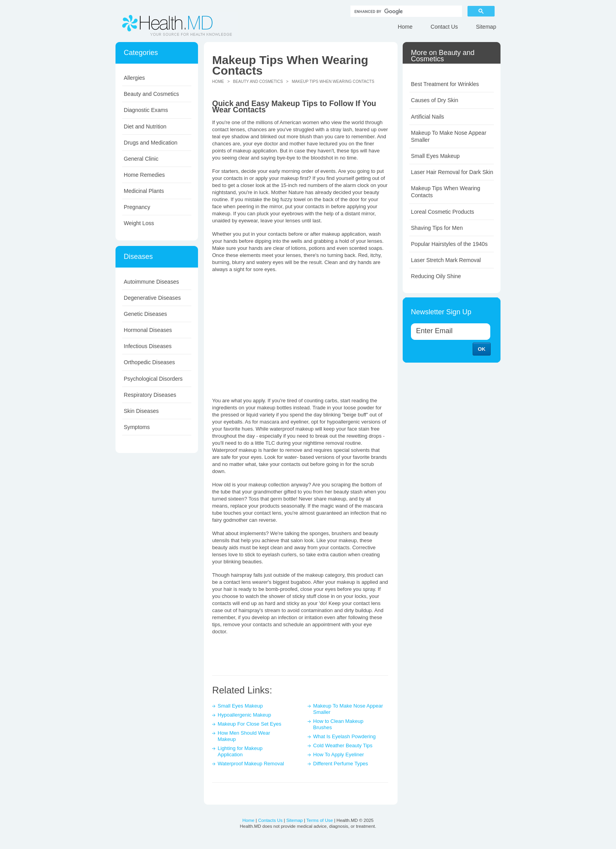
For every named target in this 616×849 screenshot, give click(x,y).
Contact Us (444, 27)
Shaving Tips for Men (437, 228)
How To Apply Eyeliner (338, 755)
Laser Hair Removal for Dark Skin (452, 172)
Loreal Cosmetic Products (443, 212)
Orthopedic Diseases (149, 362)
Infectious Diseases (148, 346)
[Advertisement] (300, 334)
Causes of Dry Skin (434, 100)
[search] (405, 11)
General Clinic (141, 159)
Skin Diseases (141, 411)
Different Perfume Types (341, 764)
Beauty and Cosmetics (151, 94)
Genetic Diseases (145, 314)
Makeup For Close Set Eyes (249, 724)
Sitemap (486, 27)
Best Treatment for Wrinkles (445, 84)
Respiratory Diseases (150, 395)
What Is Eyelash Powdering (344, 736)
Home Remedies (144, 175)
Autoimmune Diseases (151, 282)
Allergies (134, 78)
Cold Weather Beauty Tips (343, 745)
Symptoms (137, 427)
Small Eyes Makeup (240, 706)
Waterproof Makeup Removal (251, 764)
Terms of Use (320, 820)
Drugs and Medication (151, 143)
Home (405, 27)
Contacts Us (270, 820)
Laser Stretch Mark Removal (446, 260)
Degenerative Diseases (152, 298)
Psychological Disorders (153, 379)
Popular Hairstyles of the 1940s (449, 244)
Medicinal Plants (144, 191)
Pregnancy (137, 207)
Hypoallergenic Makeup (244, 715)
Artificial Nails (427, 117)
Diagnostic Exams (146, 110)
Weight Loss (139, 223)
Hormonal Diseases (148, 330)
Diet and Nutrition (145, 127)
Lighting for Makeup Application (240, 751)
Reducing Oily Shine (436, 276)
